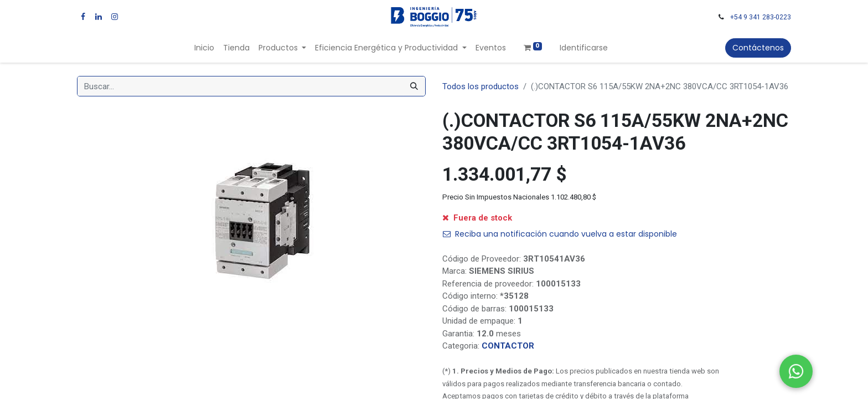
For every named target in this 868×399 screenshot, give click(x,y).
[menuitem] (204, 48)
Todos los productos (480, 86)
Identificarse (584, 48)
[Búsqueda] (414, 86)
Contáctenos (758, 48)
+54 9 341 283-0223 (761, 17)
